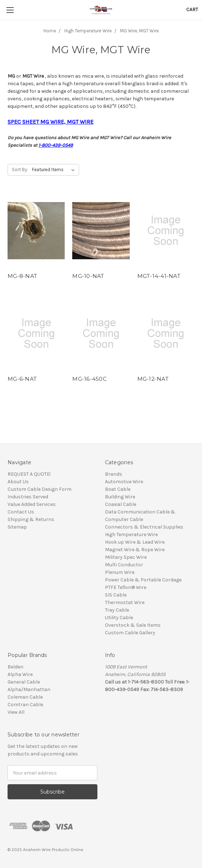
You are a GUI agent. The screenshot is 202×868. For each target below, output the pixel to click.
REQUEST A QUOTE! (29, 474)
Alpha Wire (20, 674)
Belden (15, 667)
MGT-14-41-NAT (159, 276)
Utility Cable (119, 618)
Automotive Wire (124, 482)
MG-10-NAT (88, 276)
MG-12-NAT (153, 379)
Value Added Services (32, 504)
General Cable (24, 682)
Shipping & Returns (31, 519)
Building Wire (120, 497)
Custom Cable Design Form (40, 489)
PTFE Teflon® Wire (126, 587)
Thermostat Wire (125, 602)
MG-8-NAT (22, 276)
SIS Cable (116, 595)
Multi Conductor (124, 565)
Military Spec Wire (126, 557)
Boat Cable (118, 489)
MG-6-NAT (22, 379)
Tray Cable (117, 610)
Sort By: (20, 170)
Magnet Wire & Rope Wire (135, 550)
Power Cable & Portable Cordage (143, 580)
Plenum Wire (120, 572)
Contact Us (21, 512)
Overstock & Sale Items (133, 625)
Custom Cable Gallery (130, 633)
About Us (18, 482)
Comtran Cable (25, 705)
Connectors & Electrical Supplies (144, 527)
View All (16, 712)
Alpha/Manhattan (29, 689)
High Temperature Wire (131, 534)
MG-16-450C (89, 379)
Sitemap (17, 527)
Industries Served (28, 497)
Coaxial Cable (121, 504)
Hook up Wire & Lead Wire (135, 542)
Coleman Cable (25, 697)
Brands (114, 474)
